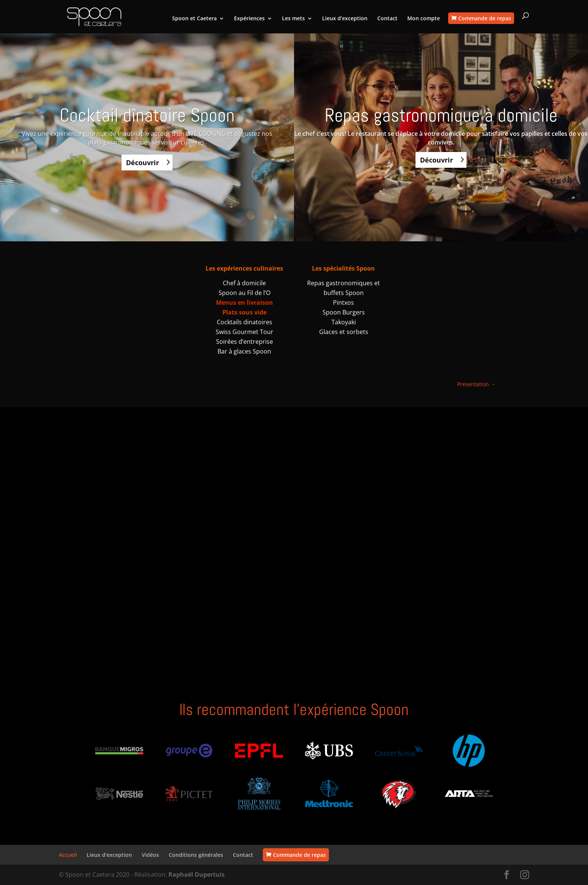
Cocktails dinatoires (244, 322)
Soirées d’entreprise (244, 342)
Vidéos (150, 855)
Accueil (68, 855)
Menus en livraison (244, 303)
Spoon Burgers (344, 312)
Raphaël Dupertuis (196, 874)
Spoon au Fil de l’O (244, 293)
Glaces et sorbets (344, 332)
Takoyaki (344, 322)
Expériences (249, 19)
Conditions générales (196, 855)
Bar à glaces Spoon (244, 351)
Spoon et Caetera (194, 19)
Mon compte (424, 19)
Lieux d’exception (345, 19)
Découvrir (142, 163)
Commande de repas (485, 18)
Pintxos (343, 303)
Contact (387, 19)
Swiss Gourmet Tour (244, 332)
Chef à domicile (244, 283)
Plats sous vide (244, 312)
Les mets (293, 19)
